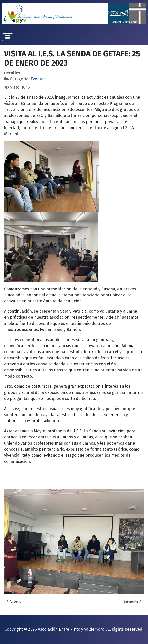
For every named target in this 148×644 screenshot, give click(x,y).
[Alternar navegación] (8, 37)
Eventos (38, 79)
